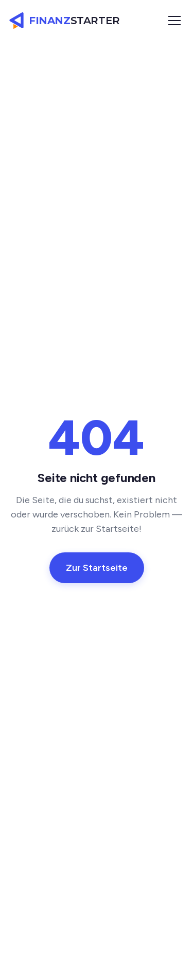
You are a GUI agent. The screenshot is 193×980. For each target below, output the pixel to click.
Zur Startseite (97, 568)
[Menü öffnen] (174, 21)
